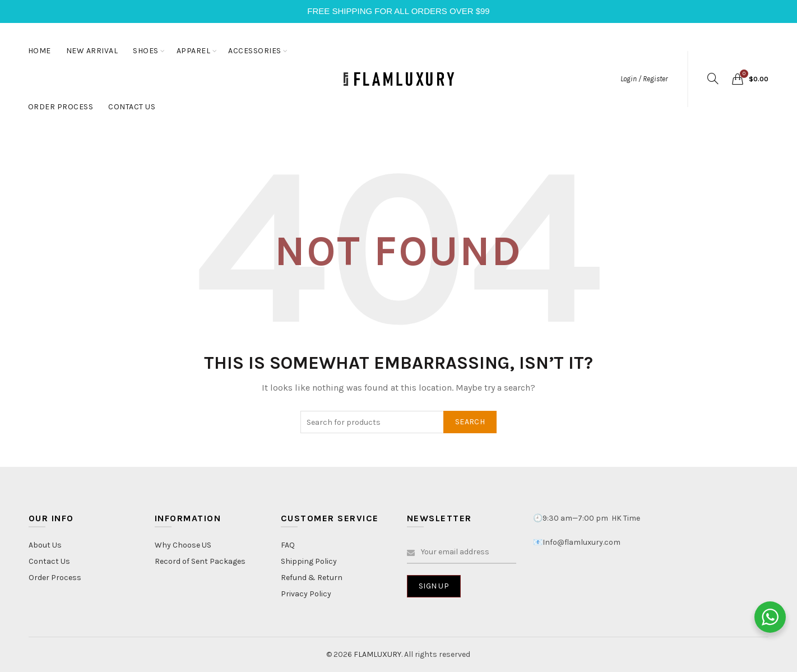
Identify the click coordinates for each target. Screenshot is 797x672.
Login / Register (644, 79)
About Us (45, 545)
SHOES (146, 51)
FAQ (288, 545)
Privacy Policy (306, 594)
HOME (40, 51)
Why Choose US (183, 545)
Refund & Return (312, 578)
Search (470, 422)
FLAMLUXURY (377, 654)
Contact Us (49, 561)
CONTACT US (132, 107)
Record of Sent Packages (200, 561)
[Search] (713, 78)
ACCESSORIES (255, 51)
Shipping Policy (309, 561)
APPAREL (194, 51)
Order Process (55, 578)
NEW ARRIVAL (92, 51)
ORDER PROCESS (61, 107)
